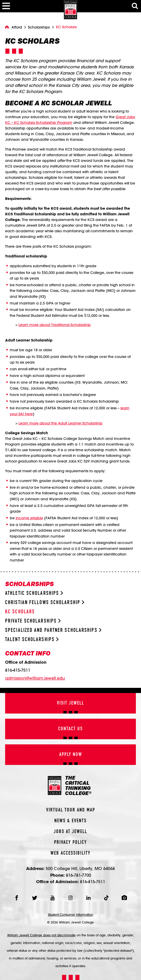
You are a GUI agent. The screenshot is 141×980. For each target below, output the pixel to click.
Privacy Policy (70, 843)
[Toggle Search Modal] (135, 6)
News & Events (70, 821)
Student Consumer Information (70, 914)
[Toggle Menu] (6, 6)
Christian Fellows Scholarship (45, 603)
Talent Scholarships (32, 640)
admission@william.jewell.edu (35, 678)
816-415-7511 (18, 670)
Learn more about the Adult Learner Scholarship (61, 423)
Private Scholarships (33, 621)
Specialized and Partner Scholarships (53, 630)
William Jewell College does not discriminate (41, 935)
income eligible (29, 518)
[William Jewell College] (70, 10)
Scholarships (39, 27)
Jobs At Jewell (70, 832)
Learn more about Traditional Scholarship (55, 325)
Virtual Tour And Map (71, 810)
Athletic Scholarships (34, 593)
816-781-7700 (78, 875)
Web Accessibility (70, 853)
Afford (17, 27)
